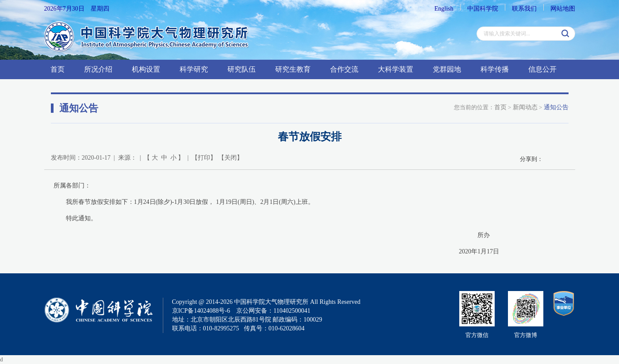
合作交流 (344, 69)
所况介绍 (98, 69)
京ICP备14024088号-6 (201, 311)
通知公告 (556, 107)
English (444, 9)
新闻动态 (525, 107)
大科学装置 (396, 69)
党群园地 (447, 69)
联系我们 (524, 9)
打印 (204, 158)
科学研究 (194, 69)
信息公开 (542, 69)
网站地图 (563, 9)
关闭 (231, 158)
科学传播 (495, 69)
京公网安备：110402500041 (273, 311)
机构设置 (146, 69)
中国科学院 (483, 9)
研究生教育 (293, 69)
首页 (58, 69)
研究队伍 (242, 69)
